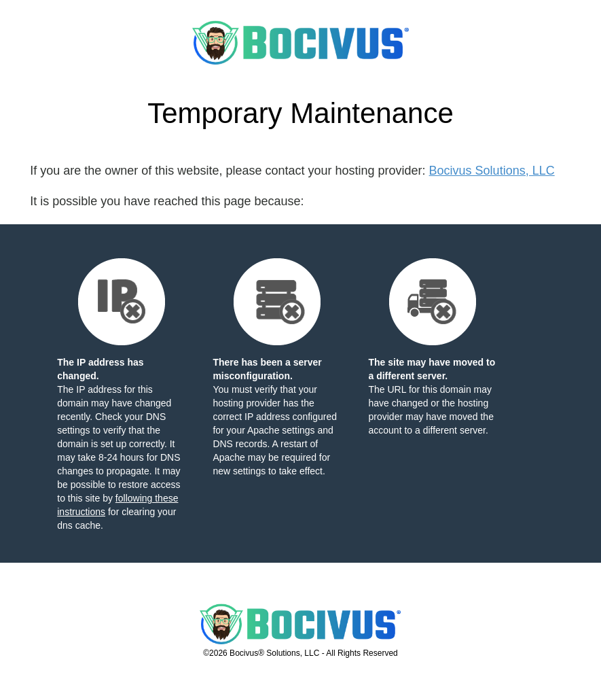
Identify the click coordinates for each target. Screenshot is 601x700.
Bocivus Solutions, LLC (492, 171)
